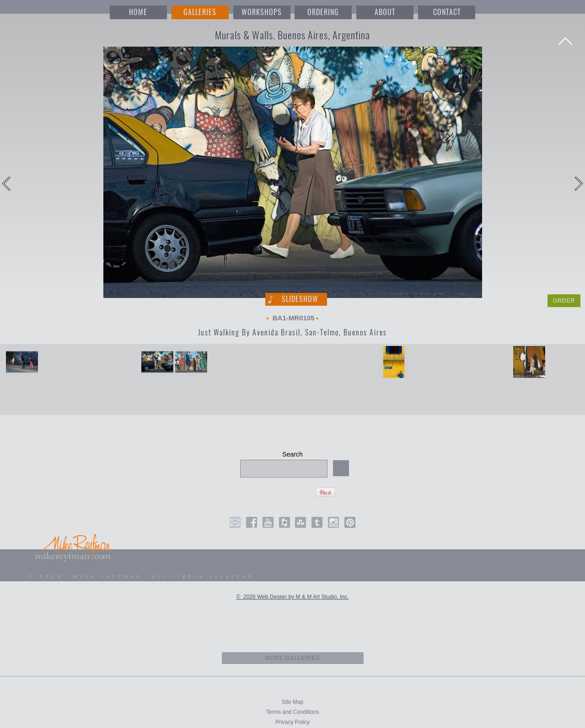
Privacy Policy (292, 722)
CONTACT (447, 12)
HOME (138, 12)
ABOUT (385, 12)
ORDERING (323, 12)
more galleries (292, 658)
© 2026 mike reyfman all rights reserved (141, 576)
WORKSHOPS (262, 12)
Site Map (292, 702)
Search (292, 454)
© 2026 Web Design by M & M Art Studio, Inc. (292, 597)
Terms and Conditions (292, 712)
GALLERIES (200, 12)
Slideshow (300, 299)
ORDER (564, 301)
